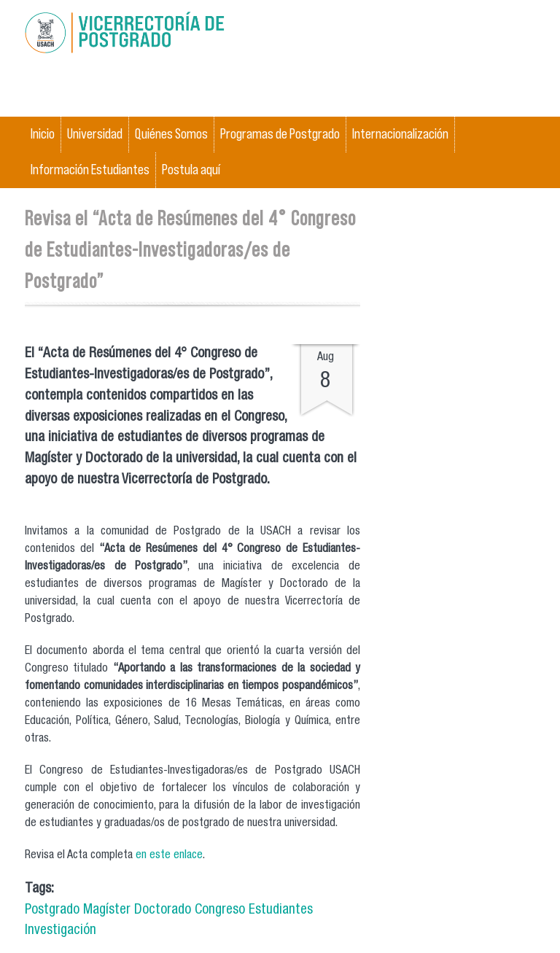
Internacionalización (400, 134)
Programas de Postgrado (280, 134)
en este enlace (169, 856)
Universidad (95, 134)
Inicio (43, 134)
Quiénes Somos (171, 134)
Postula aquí (191, 170)
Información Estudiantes (90, 170)
